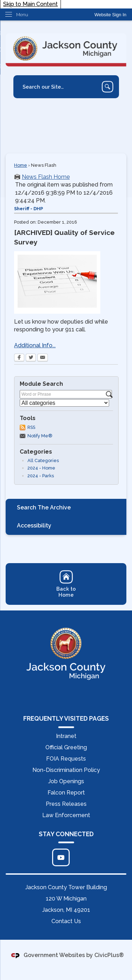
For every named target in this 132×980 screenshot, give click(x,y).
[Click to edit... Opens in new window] (61, 857)
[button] (108, 87)
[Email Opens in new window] (43, 358)
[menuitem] (66, 508)
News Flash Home (46, 177)
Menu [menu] (22, 15)
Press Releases (66, 804)
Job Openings (66, 781)
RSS (31, 427)
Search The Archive (44, 507)
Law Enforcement (66, 815)
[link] (110, 15)
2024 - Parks (41, 476)
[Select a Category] (64, 403)
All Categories (43, 461)
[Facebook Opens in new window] (19, 358)
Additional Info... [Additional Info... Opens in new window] (35, 345)
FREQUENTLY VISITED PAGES (66, 718)
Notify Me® (40, 436)
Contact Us (66, 921)
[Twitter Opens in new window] (31, 358)
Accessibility (34, 526)
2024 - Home (41, 468)
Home (21, 165)
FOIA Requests (66, 759)
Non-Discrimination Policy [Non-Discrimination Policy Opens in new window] (66, 770)
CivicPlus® (109, 955)
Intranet (66, 736)
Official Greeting (66, 747)
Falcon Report (66, 793)
